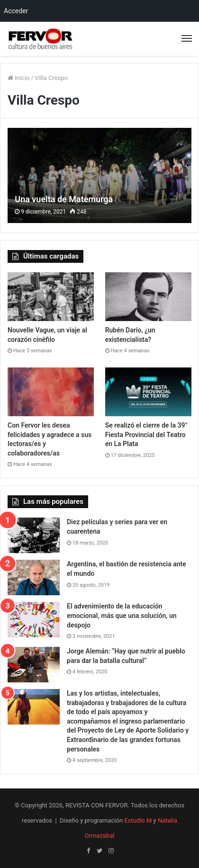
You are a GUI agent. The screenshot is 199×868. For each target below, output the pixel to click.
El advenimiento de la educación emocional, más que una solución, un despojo (122, 615)
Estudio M (138, 820)
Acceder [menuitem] (16, 11)
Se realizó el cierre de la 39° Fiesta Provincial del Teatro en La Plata (146, 434)
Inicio (18, 78)
